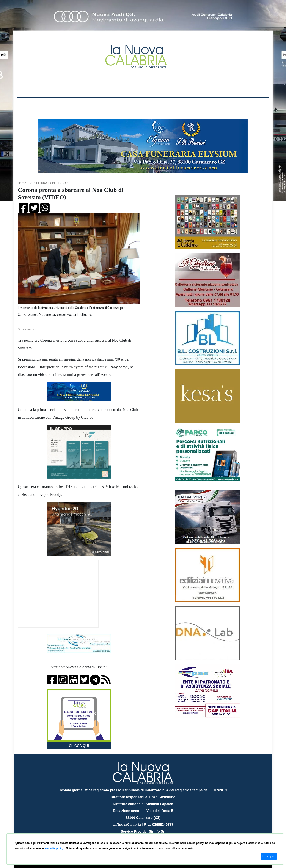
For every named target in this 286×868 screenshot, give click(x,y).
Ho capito (269, 856)
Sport (144, 105)
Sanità (93, 105)
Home (28, 104)
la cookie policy (54, 848)
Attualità (109, 105)
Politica (78, 105)
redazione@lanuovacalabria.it (152, 832)
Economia (127, 105)
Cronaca (62, 105)
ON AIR (252, 106)
